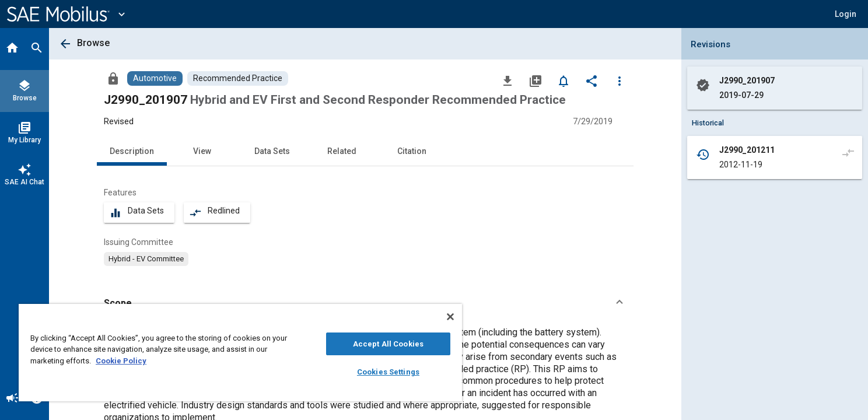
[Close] (450, 317)
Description (132, 151)
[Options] (619, 80)
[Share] (591, 80)
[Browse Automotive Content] (155, 78)
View (202, 151)
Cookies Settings (388, 372)
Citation (412, 151)
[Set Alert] (563, 80)
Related (342, 151)
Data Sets (272, 151)
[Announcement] (12, 399)
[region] (240, 353)
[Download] (508, 80)
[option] (146, 259)
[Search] (37, 49)
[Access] (113, 78)
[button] (846, 14)
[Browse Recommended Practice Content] (238, 78)
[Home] (12, 49)
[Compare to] (848, 152)
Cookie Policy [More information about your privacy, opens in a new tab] (121, 361)
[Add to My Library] (535, 80)
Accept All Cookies (388, 344)
